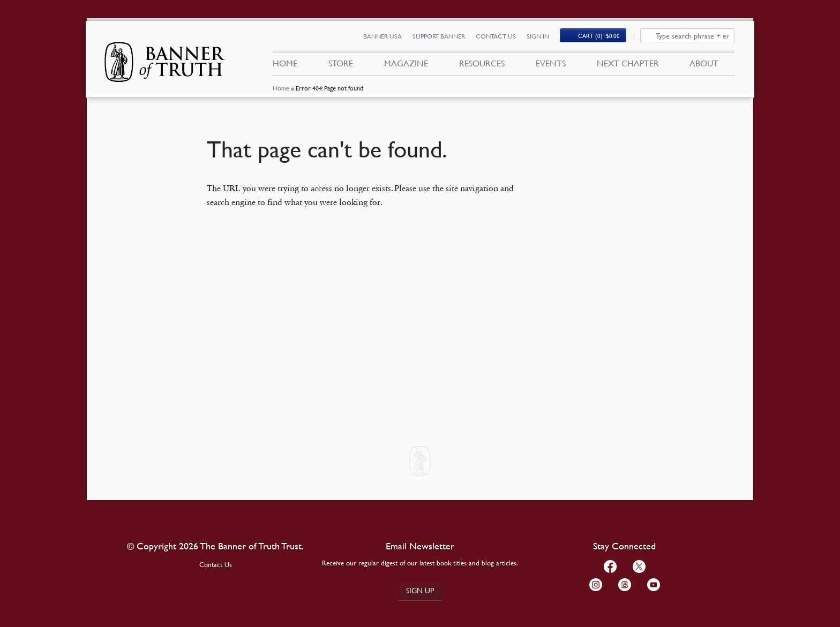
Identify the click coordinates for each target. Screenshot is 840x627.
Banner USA (382, 36)
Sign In (538, 36)
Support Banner (439, 36)
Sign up (420, 590)
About (704, 63)
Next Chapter (628, 63)
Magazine (406, 63)
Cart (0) (599, 36)
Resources (482, 63)
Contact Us (496, 36)
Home (281, 88)
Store (341, 63)
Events (551, 63)
